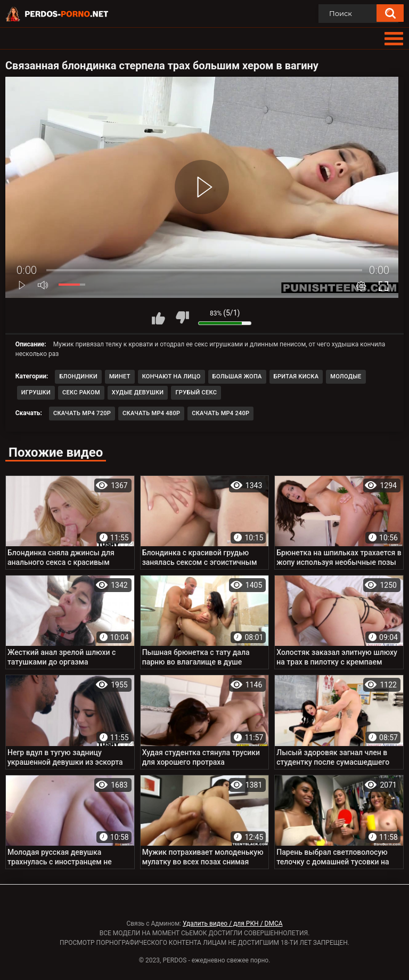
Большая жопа (237, 376)
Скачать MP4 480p (151, 413)
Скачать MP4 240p (220, 413)
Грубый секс (196, 392)
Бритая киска (296, 376)
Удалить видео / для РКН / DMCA (233, 924)
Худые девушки (138, 392)
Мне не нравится (182, 318)
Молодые (346, 376)
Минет (120, 376)
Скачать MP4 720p (82, 413)
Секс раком (81, 392)
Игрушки (36, 392)
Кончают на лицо (171, 376)
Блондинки (78, 376)
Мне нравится (158, 318)
